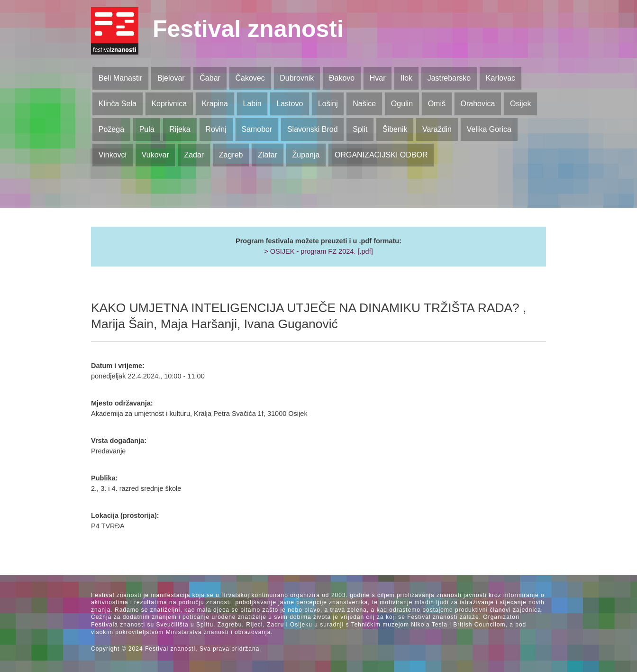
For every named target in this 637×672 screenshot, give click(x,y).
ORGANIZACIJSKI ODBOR (381, 155)
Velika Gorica (489, 129)
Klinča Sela (118, 104)
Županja (306, 155)
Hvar (378, 78)
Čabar (210, 78)
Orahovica (478, 104)
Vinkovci (113, 155)
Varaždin (437, 129)
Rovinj (216, 129)
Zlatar (268, 155)
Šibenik (395, 129)
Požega (111, 129)
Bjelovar (171, 78)
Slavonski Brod (313, 129)
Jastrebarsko (449, 78)
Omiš (437, 104)
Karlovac (500, 78)
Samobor (257, 129)
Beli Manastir (120, 78)
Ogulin (402, 104)
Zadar (194, 155)
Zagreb (231, 155)
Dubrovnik (297, 78)
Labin (252, 104)
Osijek (520, 104)
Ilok (406, 78)
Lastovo (290, 104)
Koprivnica (169, 104)
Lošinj (328, 104)
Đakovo (342, 78)
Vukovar (155, 155)
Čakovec (250, 78)
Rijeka (180, 129)
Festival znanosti (248, 29)
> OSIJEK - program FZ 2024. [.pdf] (318, 251)
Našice (364, 104)
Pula (147, 129)
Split (360, 129)
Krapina (215, 104)
